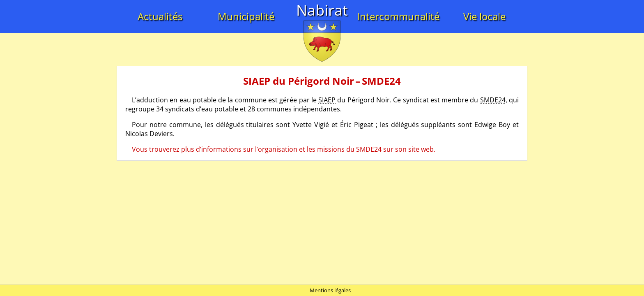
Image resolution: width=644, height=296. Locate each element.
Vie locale (484, 16)
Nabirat (322, 10)
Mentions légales (330, 290)
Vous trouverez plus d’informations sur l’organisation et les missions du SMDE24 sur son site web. (284, 149)
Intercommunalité (398, 16)
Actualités (160, 16)
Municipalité (246, 16)
